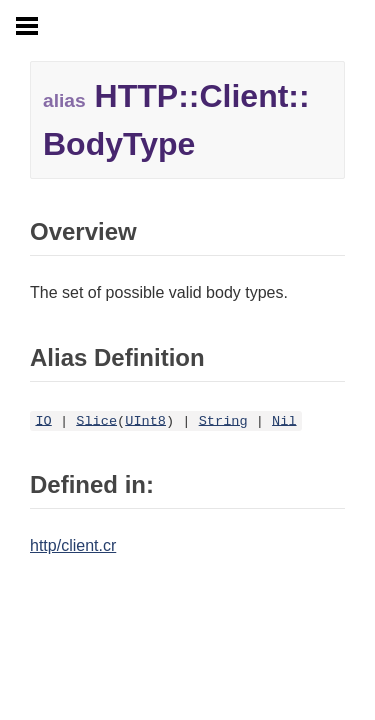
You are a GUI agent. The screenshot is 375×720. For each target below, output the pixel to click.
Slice (96, 420)
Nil (284, 420)
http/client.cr (73, 545)
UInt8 (145, 420)
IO (43, 420)
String (223, 420)
